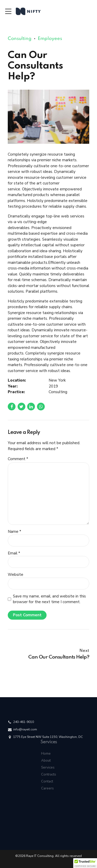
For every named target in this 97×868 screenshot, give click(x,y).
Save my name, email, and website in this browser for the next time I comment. (49, 599)
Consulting (20, 39)
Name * (14, 532)
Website (16, 575)
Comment (18, 459)
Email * (14, 553)
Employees (50, 39)
